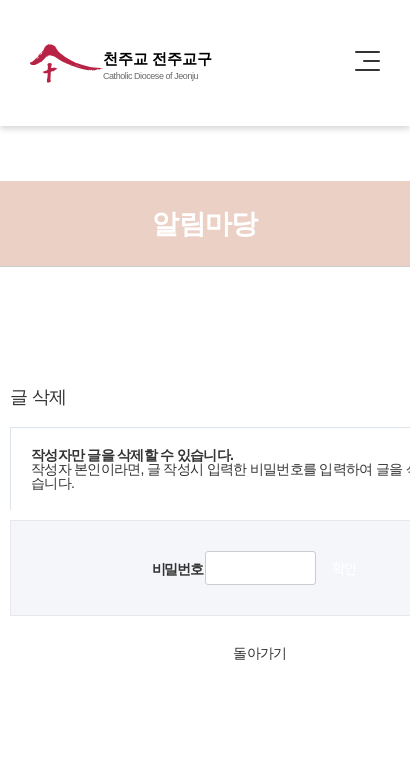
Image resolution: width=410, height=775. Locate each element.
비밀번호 (177, 569)
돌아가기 (259, 653)
